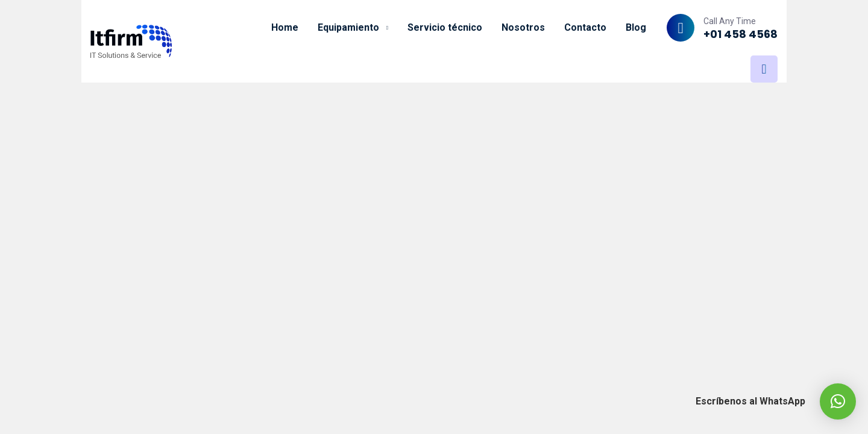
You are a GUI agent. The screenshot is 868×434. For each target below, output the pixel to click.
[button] (838, 401)
